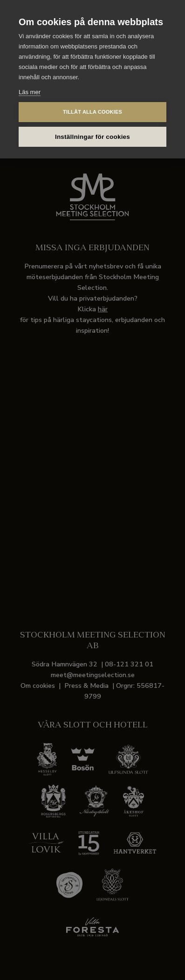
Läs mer (30, 92)
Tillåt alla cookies (92, 112)
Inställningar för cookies (92, 137)
